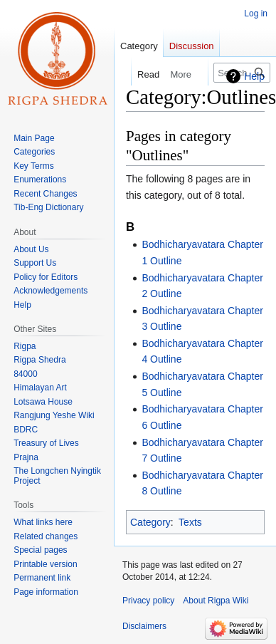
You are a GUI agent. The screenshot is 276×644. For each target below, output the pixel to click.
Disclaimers (144, 626)
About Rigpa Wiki (216, 601)
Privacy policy (148, 601)
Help (254, 76)
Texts (190, 522)
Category (150, 522)
